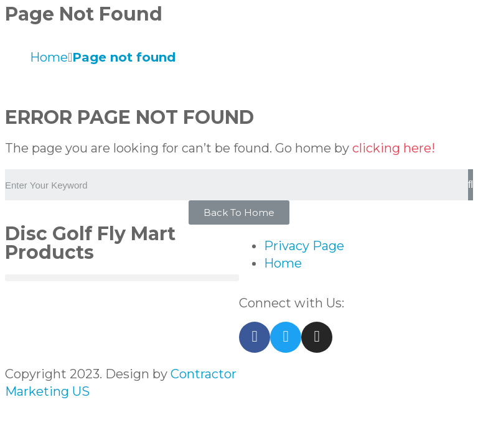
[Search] (471, 185)
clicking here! (394, 148)
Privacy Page (304, 246)
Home (283, 263)
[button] (239, 212)
